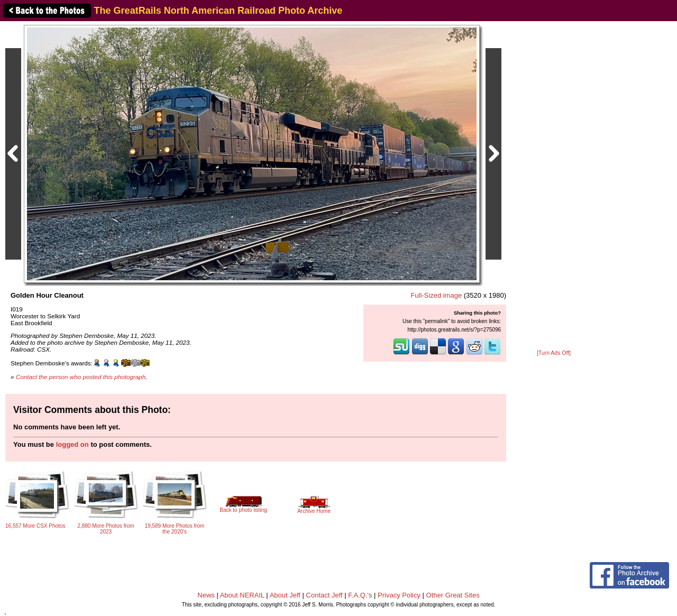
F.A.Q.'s (360, 595)
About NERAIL (242, 595)
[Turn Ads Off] (554, 353)
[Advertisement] (554, 186)
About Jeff (285, 595)
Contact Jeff (324, 595)
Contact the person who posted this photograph (81, 377)
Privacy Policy (399, 595)
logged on (72, 444)
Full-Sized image (436, 295)
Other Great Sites (453, 595)
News (206, 595)
